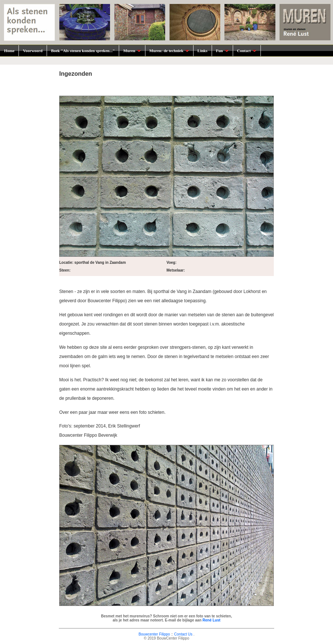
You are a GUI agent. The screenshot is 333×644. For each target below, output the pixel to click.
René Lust (211, 620)
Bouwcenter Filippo (154, 634)
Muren (132, 51)
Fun (222, 51)
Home (9, 51)
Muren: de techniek (169, 51)
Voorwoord (33, 51)
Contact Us (183, 634)
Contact (247, 51)
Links (203, 51)
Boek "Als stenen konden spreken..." (83, 51)
